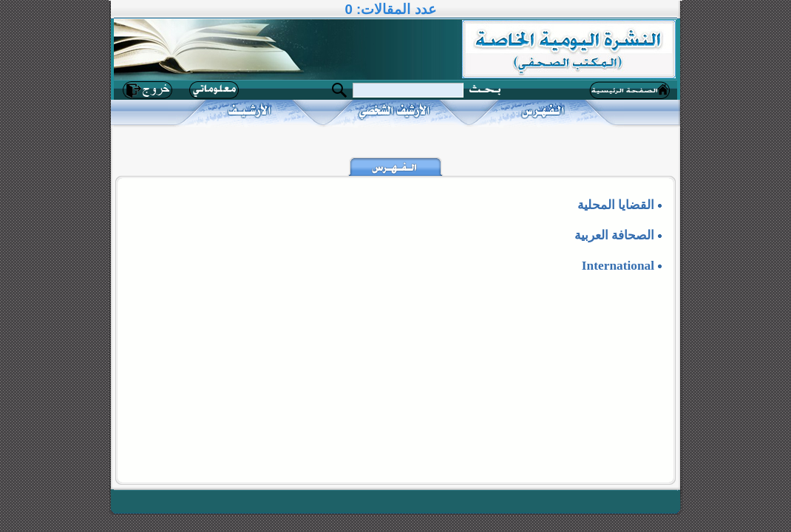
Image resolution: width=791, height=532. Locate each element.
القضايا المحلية (616, 205)
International (618, 266)
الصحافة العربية (614, 235)
